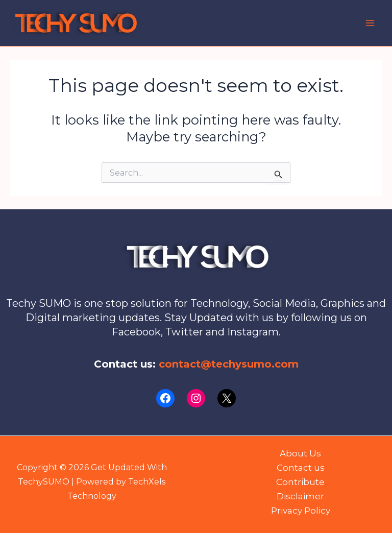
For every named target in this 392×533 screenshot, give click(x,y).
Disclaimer (300, 496)
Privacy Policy (301, 511)
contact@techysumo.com (229, 364)
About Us (300, 453)
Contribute (300, 482)
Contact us (301, 468)
